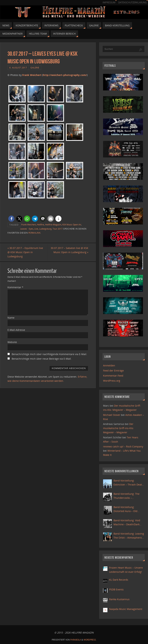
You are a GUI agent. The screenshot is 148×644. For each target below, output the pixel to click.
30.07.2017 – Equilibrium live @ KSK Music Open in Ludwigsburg (25, 252)
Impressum (109, 3)
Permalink (34, 233)
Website (12, 342)
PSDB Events (116, 589)
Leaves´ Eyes (27, 229)
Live (36, 229)
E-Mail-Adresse (16, 330)
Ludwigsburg (45, 229)
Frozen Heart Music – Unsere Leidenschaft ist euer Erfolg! (126, 570)
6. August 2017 (18, 68)
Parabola (76, 640)
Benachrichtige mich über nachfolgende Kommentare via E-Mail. (49, 354)
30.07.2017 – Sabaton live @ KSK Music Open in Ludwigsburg (69, 250)
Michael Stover (112, 415)
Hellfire (40, 225)
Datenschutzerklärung (132, 3)
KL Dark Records (119, 580)
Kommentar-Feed (113, 376)
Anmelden (109, 365)
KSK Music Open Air (72, 225)
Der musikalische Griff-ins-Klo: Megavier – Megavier (118, 428)
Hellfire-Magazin (53, 225)
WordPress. (90, 640)
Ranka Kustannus (119, 599)
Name (11, 318)
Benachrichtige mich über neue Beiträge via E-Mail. (42, 359)
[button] (11, 219)
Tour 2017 (58, 229)
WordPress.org (112, 381)
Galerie (35, 68)
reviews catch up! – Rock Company (123, 446)
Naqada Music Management (126, 609)
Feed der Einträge (113, 371)
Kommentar (15, 287)
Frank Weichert (32, 75)
